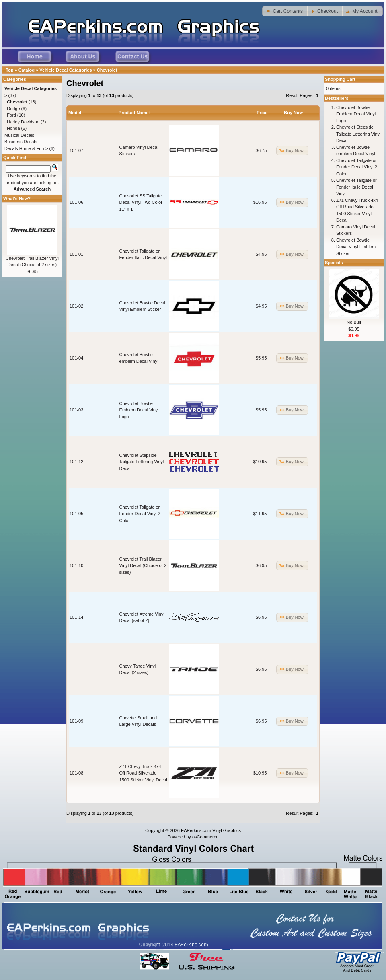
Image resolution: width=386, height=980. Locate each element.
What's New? (17, 199)
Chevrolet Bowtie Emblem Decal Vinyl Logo (139, 410)
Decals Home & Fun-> (26, 148)
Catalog (27, 70)
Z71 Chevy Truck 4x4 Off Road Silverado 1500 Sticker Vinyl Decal (143, 773)
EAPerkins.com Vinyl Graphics (211, 830)
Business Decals (21, 142)
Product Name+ (135, 113)
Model (75, 113)
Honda (13, 128)
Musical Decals (19, 135)
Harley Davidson (23, 122)
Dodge (13, 109)
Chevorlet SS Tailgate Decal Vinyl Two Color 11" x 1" (141, 202)
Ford (11, 115)
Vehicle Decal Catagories (66, 70)
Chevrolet (107, 70)
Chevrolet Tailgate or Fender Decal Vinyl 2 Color (140, 514)
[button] (285, 11)
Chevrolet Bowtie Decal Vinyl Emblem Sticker (356, 247)
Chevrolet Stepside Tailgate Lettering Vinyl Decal (142, 462)
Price (262, 113)
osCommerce (205, 837)
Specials (334, 263)
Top (9, 70)
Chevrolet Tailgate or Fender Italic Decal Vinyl (356, 187)
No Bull (354, 322)
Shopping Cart (340, 79)
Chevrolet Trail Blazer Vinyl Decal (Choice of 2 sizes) (143, 566)
